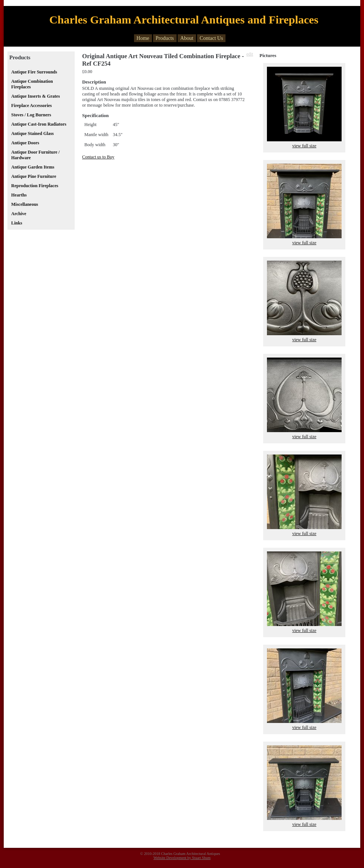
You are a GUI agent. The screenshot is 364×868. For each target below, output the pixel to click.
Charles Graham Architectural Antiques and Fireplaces (184, 20)
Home (143, 38)
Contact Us (211, 38)
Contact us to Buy (98, 157)
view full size (304, 146)
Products (165, 38)
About (187, 38)
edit (250, 54)
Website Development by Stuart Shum (182, 858)
